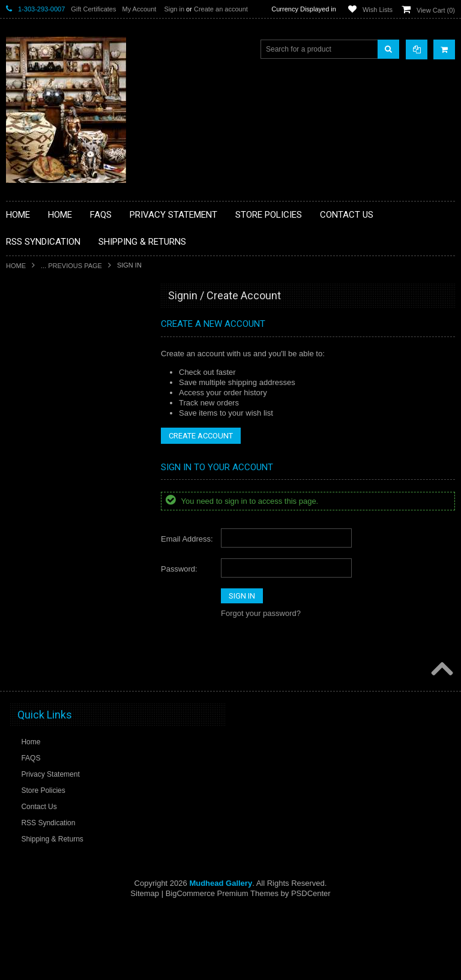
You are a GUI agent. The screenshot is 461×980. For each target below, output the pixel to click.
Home (16, 266)
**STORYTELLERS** (47, 689)
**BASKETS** (35, 344)
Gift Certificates (93, 9)
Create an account (221, 9)
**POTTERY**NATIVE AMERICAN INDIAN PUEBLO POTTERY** (68, 664)
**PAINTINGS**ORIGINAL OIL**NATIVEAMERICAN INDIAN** (70, 572)
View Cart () (436, 10)
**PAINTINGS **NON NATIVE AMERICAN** (61, 369)
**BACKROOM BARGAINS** (59, 323)
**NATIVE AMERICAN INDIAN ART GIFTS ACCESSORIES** (70, 511)
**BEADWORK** (40, 395)
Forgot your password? (261, 613)
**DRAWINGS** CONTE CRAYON (68, 445)
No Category (33, 709)
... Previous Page (71, 266)
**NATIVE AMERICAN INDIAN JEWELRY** (62, 542)
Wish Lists (378, 10)
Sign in (174, 9)
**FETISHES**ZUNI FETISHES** (66, 465)
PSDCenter (311, 962)
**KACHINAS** (37, 486)
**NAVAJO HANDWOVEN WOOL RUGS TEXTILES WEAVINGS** (78, 602)
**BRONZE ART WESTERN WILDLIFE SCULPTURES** (76, 420)
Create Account (201, 436)
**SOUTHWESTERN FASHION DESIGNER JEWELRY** (63, 633)
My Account (139, 9)
